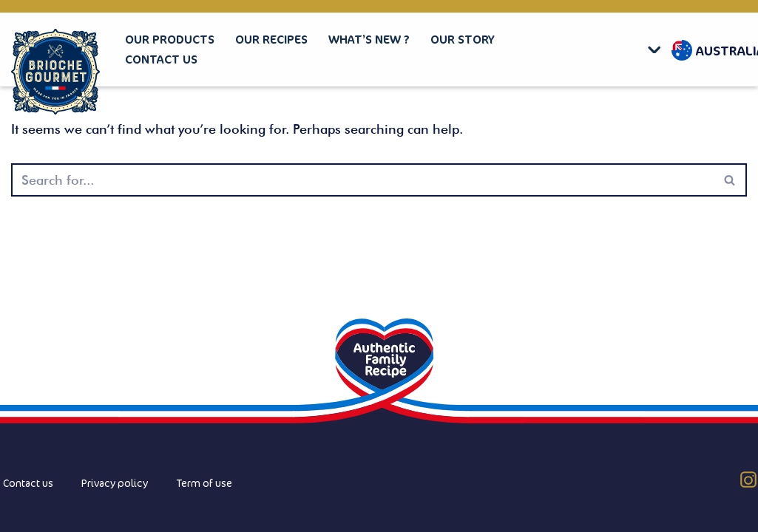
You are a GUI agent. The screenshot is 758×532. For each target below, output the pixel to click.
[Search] (362, 180)
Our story (463, 39)
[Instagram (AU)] (748, 480)
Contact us (161, 59)
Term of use (204, 483)
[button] (658, 50)
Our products (170, 39)
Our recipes (271, 39)
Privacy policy (115, 483)
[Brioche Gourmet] (55, 72)
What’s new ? (369, 39)
